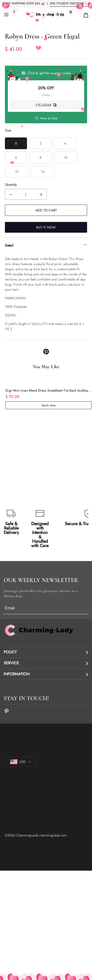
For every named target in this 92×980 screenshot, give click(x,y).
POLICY (10, 652)
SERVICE (11, 663)
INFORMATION (17, 674)
